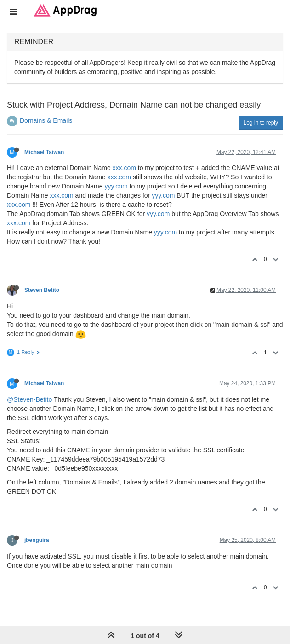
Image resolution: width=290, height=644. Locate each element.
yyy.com (116, 186)
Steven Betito (42, 290)
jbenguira (37, 540)
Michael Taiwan (44, 152)
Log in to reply (261, 123)
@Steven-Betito (29, 399)
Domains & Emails (46, 120)
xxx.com (124, 168)
